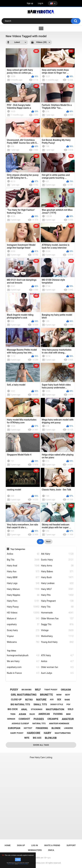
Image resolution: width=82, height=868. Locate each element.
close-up (16, 700)
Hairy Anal (23, 566)
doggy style (57, 704)
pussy (14, 690)
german (11, 719)
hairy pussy (17, 733)
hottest (28, 728)
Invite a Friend (52, 845)
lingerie (68, 728)
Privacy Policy (21, 864)
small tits (40, 704)
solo (70, 709)
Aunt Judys (57, 673)
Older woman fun (57, 667)
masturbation (55, 709)
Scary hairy (23, 630)
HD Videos (23, 613)
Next (48, 542)
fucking (58, 714)
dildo (32, 714)
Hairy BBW (23, 577)
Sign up (30, 3)
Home (8, 845)
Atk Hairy (57, 554)
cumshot (24, 719)
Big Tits (23, 560)
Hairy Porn (23, 601)
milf (38, 690)
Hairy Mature (23, 589)
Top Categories (18, 549)
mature (41, 700)
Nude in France (23, 673)
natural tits (39, 724)
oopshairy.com (23, 667)
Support (71, 845)
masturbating (63, 733)
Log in (41, 3)
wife (27, 738)
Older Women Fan (57, 619)
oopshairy (23, 624)
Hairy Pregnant (57, 601)
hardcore (34, 733)
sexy (67, 695)
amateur (68, 719)
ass (52, 700)
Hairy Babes (57, 572)
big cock (13, 709)
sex (59, 700)
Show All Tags (41, 745)
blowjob (51, 738)
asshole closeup (20, 724)
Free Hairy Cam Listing (41, 757)
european (14, 728)
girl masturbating (24, 695)
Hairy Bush (57, 577)
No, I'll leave (26, 864)
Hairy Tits (57, 607)
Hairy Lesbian (57, 583)
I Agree (18, 859)
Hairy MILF (57, 589)
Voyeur (23, 636)
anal (24, 709)
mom (59, 695)
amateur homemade (59, 724)
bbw (68, 714)
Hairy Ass (23, 572)
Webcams (23, 642)
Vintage (57, 630)
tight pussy (51, 690)
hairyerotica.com (38, 863)
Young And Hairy (57, 642)
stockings (37, 709)
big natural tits (20, 704)
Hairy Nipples (23, 595)
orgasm (66, 690)
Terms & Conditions (11, 864)
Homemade (57, 613)
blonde (56, 728)
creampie (53, 719)
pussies (39, 719)
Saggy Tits (57, 624)
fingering (42, 728)
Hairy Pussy (23, 607)
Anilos (23, 554)
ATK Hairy (57, 655)
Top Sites (11, 651)
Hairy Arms (57, 566)
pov (68, 704)
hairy (47, 733)
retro (29, 700)
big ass (37, 738)
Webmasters (35, 850)
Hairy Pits (57, 595)
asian (22, 714)
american (44, 714)
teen (13, 714)
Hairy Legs (23, 583)
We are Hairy (23, 661)
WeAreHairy (57, 636)
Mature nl (23, 619)
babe (67, 700)
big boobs (27, 690)
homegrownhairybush (23, 655)
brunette (46, 695)
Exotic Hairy (57, 560)
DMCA (51, 850)
